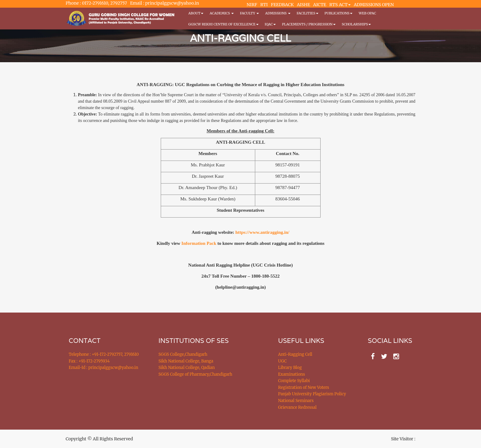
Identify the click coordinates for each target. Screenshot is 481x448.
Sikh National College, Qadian (187, 368)
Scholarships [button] (356, 24)
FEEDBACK (282, 5)
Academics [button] (222, 13)
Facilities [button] (308, 13)
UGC (283, 361)
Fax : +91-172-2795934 (89, 361)
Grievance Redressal (298, 407)
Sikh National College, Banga (186, 361)
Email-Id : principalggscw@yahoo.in (104, 368)
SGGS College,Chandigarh (183, 354)
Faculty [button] (249, 13)
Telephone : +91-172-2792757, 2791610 (104, 354)
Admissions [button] (278, 13)
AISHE (304, 5)
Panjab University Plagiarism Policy (312, 394)
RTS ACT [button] (340, 5)
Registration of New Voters (304, 387)
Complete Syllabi (294, 381)
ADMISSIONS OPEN (374, 5)
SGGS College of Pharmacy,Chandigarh (196, 374)
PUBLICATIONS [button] (339, 13)
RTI (264, 5)
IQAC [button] (270, 24)
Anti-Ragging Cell (295, 354)
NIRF (252, 5)
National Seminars (296, 401)
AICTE (320, 5)
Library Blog (290, 368)
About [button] (196, 13)
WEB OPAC (367, 13)
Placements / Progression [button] (309, 24)
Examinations (292, 374)
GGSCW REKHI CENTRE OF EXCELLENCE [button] (223, 24)
